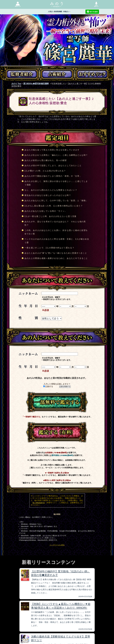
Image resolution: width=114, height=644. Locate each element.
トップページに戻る (57, 545)
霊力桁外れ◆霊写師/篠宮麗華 (36, 84)
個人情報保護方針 (39, 503)
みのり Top (16, 84)
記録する (48, 386)
